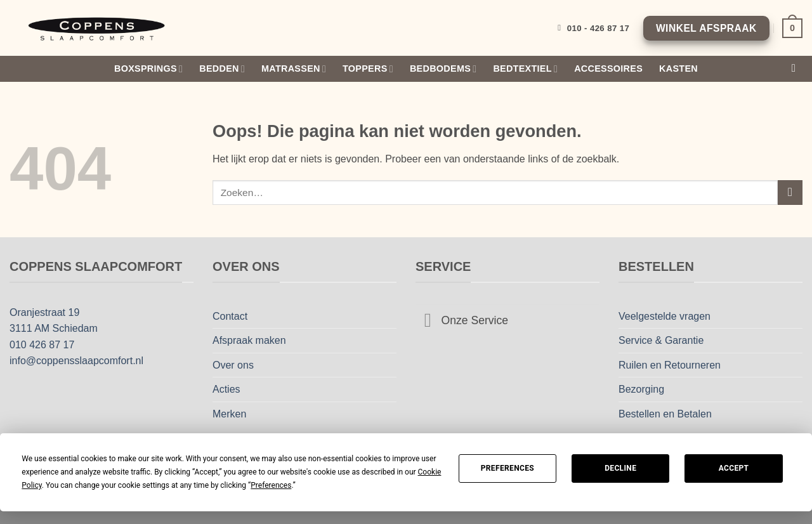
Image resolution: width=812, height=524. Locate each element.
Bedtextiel (525, 69)
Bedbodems (443, 69)
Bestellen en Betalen (665, 414)
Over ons (233, 365)
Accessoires (608, 69)
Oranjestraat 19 (44, 312)
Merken (229, 414)
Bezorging (641, 389)
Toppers (368, 69)
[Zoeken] (797, 69)
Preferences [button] (271, 485)
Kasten (678, 69)
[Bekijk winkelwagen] (792, 28)
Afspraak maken (249, 340)
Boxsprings (148, 69)
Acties (226, 389)
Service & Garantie (661, 340)
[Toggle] (428, 322)
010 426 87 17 (42, 345)
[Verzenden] (790, 193)
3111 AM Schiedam (54, 328)
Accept (734, 468)
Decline (620, 468)
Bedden (222, 69)
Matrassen (294, 69)
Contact (230, 316)
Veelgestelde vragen (665, 316)
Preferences (507, 468)
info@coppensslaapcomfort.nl (76, 361)
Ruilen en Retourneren (670, 365)
